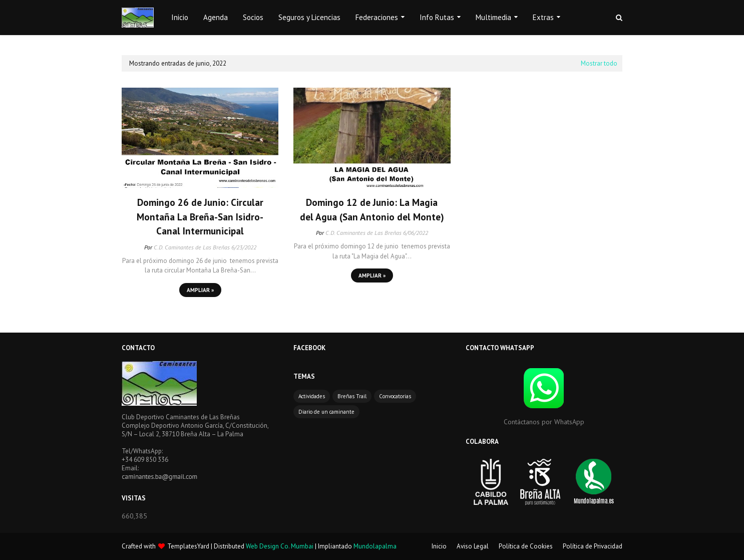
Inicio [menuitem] (180, 17)
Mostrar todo (599, 63)
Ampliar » (200, 290)
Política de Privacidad (593, 546)
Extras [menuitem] (543, 17)
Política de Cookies (526, 546)
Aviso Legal (473, 546)
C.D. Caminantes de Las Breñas (192, 247)
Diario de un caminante (326, 412)
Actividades (312, 396)
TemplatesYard (188, 546)
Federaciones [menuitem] (377, 17)
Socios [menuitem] (253, 17)
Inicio (439, 546)
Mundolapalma (375, 546)
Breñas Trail (352, 396)
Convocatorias (395, 396)
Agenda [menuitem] (216, 17)
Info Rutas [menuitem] (437, 17)
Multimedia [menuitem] (493, 17)
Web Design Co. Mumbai (280, 546)
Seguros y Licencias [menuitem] (309, 17)
